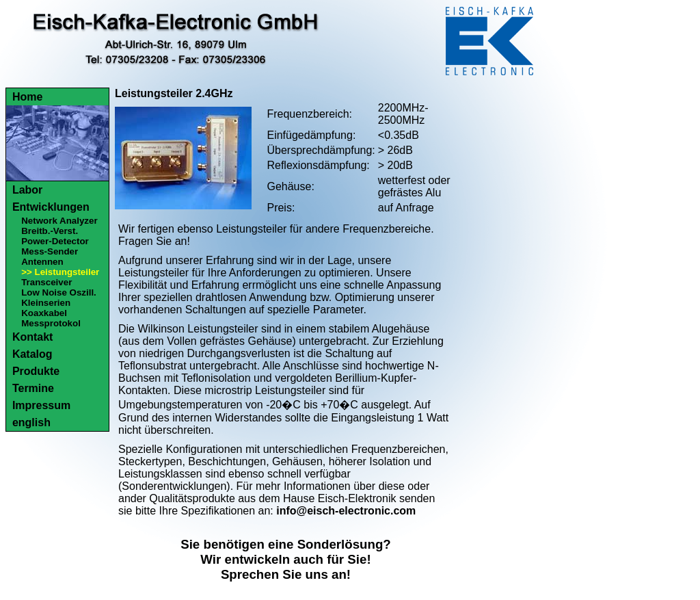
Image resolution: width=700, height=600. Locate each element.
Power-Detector (55, 241)
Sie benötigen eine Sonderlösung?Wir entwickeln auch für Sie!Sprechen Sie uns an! (286, 559)
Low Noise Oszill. (59, 292)
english (31, 422)
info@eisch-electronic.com (346, 511)
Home (27, 97)
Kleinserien (46, 303)
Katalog (32, 354)
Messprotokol (51, 323)
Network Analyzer (59, 221)
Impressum (41, 405)
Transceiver (46, 282)
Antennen (42, 262)
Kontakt (33, 337)
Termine (33, 388)
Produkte (36, 371)
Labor (27, 190)
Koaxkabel (44, 313)
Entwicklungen (51, 207)
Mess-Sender (50, 251)
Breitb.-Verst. (50, 231)
